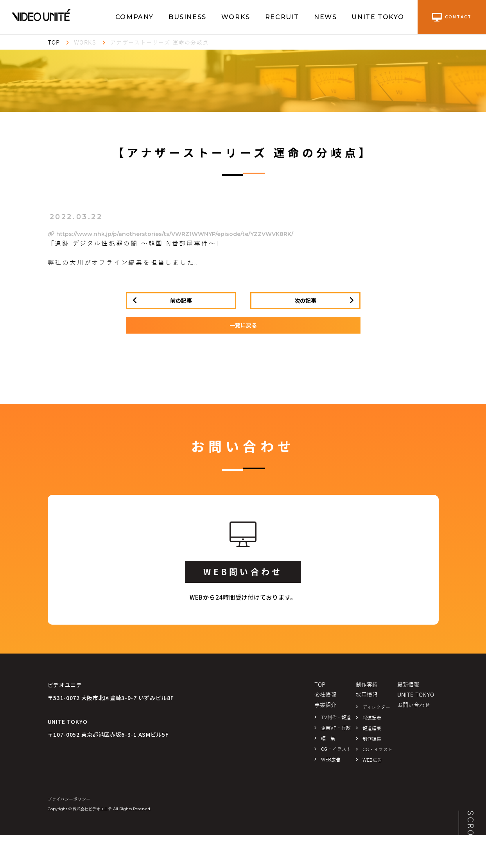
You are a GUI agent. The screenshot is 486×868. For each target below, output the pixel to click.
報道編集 (372, 729)
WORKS (236, 17)
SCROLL (470, 830)
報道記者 (372, 718)
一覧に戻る (243, 325)
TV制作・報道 (336, 718)
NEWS (325, 17)
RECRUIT (282, 17)
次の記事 (305, 300)
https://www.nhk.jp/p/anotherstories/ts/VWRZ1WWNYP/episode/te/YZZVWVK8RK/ (170, 234)
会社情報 (325, 695)
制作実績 (367, 685)
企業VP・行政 (336, 728)
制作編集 (372, 739)
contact (452, 17)
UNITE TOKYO (378, 17)
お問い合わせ (414, 705)
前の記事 (181, 300)
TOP (54, 43)
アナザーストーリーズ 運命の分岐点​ (160, 43)
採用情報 (367, 695)
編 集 (328, 739)
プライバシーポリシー (69, 799)
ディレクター (376, 707)
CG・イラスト (336, 749)
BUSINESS (187, 17)
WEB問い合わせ (243, 572)
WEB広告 (331, 760)
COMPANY (135, 17)
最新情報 (408, 685)
